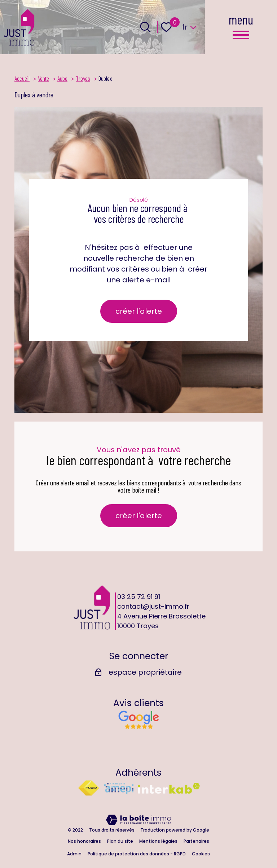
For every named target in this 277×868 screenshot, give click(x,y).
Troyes (83, 78)
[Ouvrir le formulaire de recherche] (145, 27)
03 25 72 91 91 (139, 597)
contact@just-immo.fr (153, 606)
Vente (43, 78)
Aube (62, 78)
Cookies (201, 854)
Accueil (22, 78)
